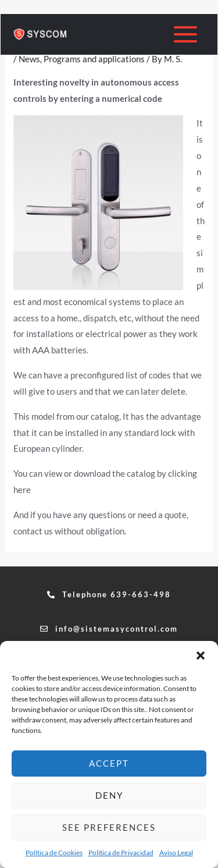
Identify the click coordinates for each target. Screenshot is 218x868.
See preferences (109, 827)
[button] (201, 656)
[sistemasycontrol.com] (41, 34)
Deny (109, 795)
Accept (109, 763)
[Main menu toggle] (186, 35)
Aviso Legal (176, 853)
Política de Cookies (54, 853)
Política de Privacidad (121, 853)
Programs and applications (94, 59)
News (29, 59)
